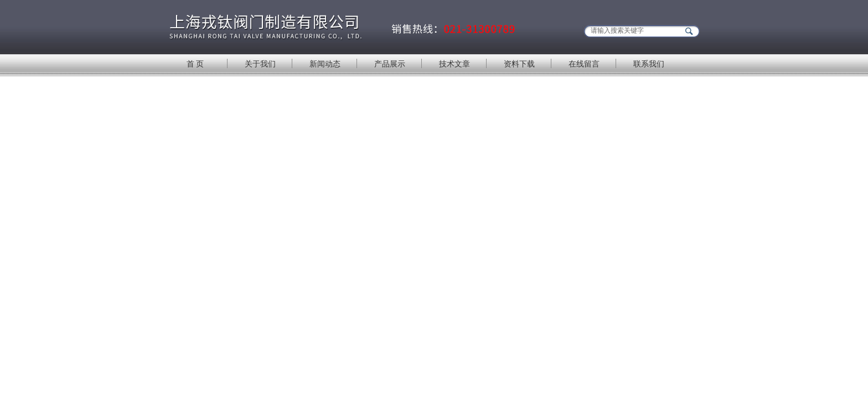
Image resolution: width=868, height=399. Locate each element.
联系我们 (649, 64)
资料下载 (519, 64)
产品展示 (390, 64)
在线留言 (584, 64)
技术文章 (454, 64)
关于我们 (260, 64)
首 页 (195, 64)
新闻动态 (325, 64)
